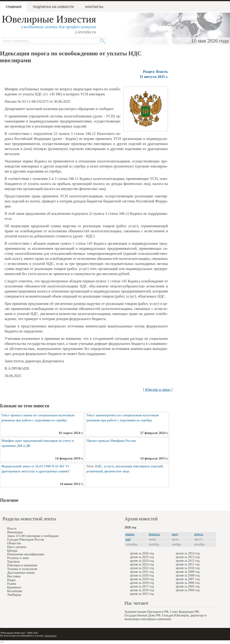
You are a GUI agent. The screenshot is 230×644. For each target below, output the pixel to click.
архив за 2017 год (142, 586)
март (175, 534)
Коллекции (15, 591)
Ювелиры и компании (22, 565)
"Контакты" (51, 635)
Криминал (14, 587)
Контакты (94, 7)
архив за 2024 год (142, 561)
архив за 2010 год (188, 568)
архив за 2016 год (142, 590)
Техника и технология (22, 569)
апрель (199, 534)
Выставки (14, 576)
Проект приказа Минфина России (111, 441)
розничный (95, 471)
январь (130, 534)
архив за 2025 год (142, 557)
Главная (14, 7)
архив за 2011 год (188, 564)
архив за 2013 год (188, 557)
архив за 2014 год (188, 553)
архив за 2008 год (188, 575)
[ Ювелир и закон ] (158, 390)
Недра (11, 580)
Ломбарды (14, 595)
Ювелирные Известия (49, 19)
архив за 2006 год (188, 583)
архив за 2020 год (142, 575)
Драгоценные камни (21, 573)
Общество (14, 543)
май (128, 539)
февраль (154, 534)
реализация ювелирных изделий (139, 466)
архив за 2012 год (188, 561)
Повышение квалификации (26, 554)
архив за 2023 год (142, 564)
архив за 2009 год (188, 572)
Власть (12, 529)
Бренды (12, 551)
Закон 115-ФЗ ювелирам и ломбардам (33, 536)
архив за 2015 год (142, 594)
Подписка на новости (53, 7)
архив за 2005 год (188, 586)
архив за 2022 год (142, 568)
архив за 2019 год (142, 579)
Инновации (15, 532)
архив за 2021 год (142, 572)
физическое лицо (117, 471)
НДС (99, 466)
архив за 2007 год (188, 579)
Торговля (13, 562)
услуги (109, 466)
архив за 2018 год (142, 583)
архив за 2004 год (188, 590)
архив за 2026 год (142, 553)
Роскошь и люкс (18, 558)
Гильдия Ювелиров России (26, 540)
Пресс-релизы (17, 547)
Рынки (12, 584)
